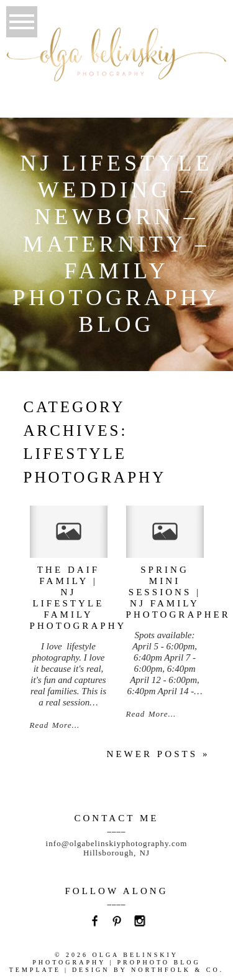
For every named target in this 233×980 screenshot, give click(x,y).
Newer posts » (158, 754)
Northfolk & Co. (177, 970)
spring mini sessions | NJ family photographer (178, 592)
